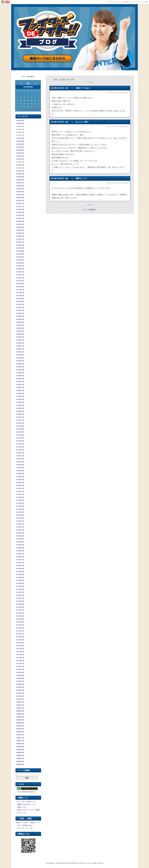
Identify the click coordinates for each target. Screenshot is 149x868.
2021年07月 (20, 290)
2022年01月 (20, 272)
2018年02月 (20, 411)
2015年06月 (20, 506)
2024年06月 (20, 186)
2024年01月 (20, 201)
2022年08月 (20, 251)
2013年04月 (20, 583)
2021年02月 (20, 304)
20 (32, 103)
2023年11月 (20, 207)
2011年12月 (20, 631)
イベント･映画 (143, 2)
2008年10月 (20, 744)
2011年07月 (20, 646)
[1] (90, 82)
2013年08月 (20, 572)
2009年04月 (20, 726)
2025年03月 (20, 159)
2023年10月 (20, 209)
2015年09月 (20, 497)
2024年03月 (20, 195)
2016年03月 (20, 480)
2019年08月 (20, 358)
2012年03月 (20, 622)
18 (24, 103)
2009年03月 (20, 729)
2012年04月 (20, 619)
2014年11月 (20, 527)
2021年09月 (20, 284)
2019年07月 (20, 361)
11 (24, 100)
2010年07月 (20, 681)
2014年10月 (20, 530)
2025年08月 (20, 144)
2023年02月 (20, 233)
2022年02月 (20, 269)
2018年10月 (20, 388)
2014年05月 (20, 545)
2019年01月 (20, 379)
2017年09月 (20, 426)
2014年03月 (20, 551)
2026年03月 (20, 123)
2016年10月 (20, 459)
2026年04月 (20, 120)
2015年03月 (20, 515)
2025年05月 (20, 153)
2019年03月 (20, 373)
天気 (127, 2)
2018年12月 (20, 382)
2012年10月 (20, 601)
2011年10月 (20, 637)
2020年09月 (20, 319)
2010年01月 (20, 699)
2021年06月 (20, 293)
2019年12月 (20, 346)
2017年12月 (20, 417)
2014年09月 (20, 533)
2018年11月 (20, 385)
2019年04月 (20, 370)
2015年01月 (20, 521)
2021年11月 (20, 278)
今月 (28, 83)
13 (32, 100)
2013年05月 (20, 580)
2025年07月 (20, 147)
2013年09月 (20, 569)
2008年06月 (20, 756)
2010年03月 (20, 693)
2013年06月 (20, 577)
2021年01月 (20, 307)
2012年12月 (20, 595)
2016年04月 (20, 477)
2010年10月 (20, 672)
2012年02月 (20, 625)
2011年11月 (20, 634)
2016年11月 (20, 456)
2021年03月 (20, 301)
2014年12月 (20, 524)
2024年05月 (20, 189)
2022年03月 (20, 266)
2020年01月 (20, 343)
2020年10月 (20, 316)
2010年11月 (20, 669)
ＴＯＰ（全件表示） (28, 77)
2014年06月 (20, 542)
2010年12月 (20, 666)
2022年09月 (20, 248)
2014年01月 (20, 557)
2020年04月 (20, 334)
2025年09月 (20, 141)
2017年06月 (20, 435)
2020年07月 (20, 325)
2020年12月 (20, 310)
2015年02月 (20, 518)
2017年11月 (20, 420)
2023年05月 (20, 224)
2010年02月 (20, 696)
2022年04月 (20, 263)
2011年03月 (20, 658)
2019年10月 (20, 352)
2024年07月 (20, 183)
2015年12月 (20, 488)
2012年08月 (20, 607)
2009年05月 (20, 723)
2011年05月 (20, 652)
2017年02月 (20, 447)
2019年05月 (20, 367)
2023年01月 (20, 236)
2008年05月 (20, 758)
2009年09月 (20, 711)
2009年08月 (20, 714)
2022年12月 (20, 239)
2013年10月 (20, 566)
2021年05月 (20, 296)
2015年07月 (20, 503)
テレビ (109, 2)
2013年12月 (20, 560)
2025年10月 (20, 138)
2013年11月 (20, 563)
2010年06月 (20, 684)
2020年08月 (20, 322)
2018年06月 (20, 399)
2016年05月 (20, 474)
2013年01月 (20, 592)
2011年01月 (20, 664)
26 (28, 106)
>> (92, 82)
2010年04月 (20, 690)
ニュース (121, 2)
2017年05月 (20, 438)
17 (21, 103)
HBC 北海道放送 (6, 2)
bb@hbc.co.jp (27, 825)
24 (21, 106)
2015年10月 (20, 494)
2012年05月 (20, 616)
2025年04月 (20, 156)
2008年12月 (20, 738)
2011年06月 (20, 649)
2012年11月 (20, 598)
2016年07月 (20, 468)
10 (21, 100)
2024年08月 (20, 180)
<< (88, 82)
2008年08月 (20, 750)
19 (28, 103)
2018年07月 (20, 396)
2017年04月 (20, 441)
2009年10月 (20, 708)
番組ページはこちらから (47, 58)
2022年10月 (20, 245)
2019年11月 (20, 349)
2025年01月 (20, 165)
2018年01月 (20, 414)
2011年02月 (20, 661)
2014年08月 (20, 536)
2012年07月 (20, 610)
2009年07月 (20, 717)
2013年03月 (20, 586)
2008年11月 (20, 741)
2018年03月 (20, 408)
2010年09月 (20, 675)
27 (32, 106)
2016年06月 (20, 471)
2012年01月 (20, 628)
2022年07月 (20, 254)
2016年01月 (20, 485)
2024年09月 (20, 177)
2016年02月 (20, 482)
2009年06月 (20, 720)
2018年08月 (20, 393)
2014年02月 (20, 554)
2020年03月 (20, 337)
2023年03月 (20, 230)
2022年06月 (20, 257)
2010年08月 (20, 678)
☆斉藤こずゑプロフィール (26, 804)
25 (24, 106)
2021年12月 (20, 275)
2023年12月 (20, 204)
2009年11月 (20, 705)
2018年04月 (20, 405)
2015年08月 (20, 500)
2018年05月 (20, 402)
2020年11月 (20, 313)
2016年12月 (20, 453)
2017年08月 (20, 429)
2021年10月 (20, 281)
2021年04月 (20, 299)
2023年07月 (20, 218)
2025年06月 (20, 150)
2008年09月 (20, 747)
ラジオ (115, 2)
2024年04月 (20, 192)
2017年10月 (20, 423)
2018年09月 (20, 390)
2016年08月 (20, 465)
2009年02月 (20, 732)
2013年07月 (20, 574)
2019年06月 (20, 364)
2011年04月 (20, 655)
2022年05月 (20, 260)
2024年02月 (20, 198)
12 (28, 100)
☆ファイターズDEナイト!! (26, 802)
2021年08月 (20, 287)
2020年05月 (20, 331)
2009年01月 (20, 735)
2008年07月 (20, 753)
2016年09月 (20, 462)
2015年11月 (20, 491)
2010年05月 (20, 687)
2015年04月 (20, 512)
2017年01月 (20, 450)
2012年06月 (20, 613)
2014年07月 (20, 539)
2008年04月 (20, 761)
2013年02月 (20, 589)
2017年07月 (20, 432)
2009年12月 (20, 702)
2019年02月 (20, 376)
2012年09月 (20, 604)
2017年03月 (20, 444)
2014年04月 (20, 548)
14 (35, 100)
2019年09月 (20, 355)
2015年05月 (20, 509)
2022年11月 (20, 242)
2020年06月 (20, 328)
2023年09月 (20, 212)
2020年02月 (20, 340)
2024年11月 (20, 171)
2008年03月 (20, 764)
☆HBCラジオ (21, 807)
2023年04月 (20, 227)
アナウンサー (133, 2)
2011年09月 (20, 640)
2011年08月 (20, 643)
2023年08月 (20, 215)
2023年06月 (20, 221)
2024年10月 (20, 174)
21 (35, 103)
